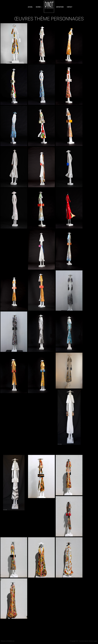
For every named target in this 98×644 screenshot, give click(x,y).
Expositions (60, 7)
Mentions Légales (93, 641)
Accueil (30, 7)
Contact (70, 7)
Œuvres (39, 7)
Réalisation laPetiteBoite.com (8, 641)
